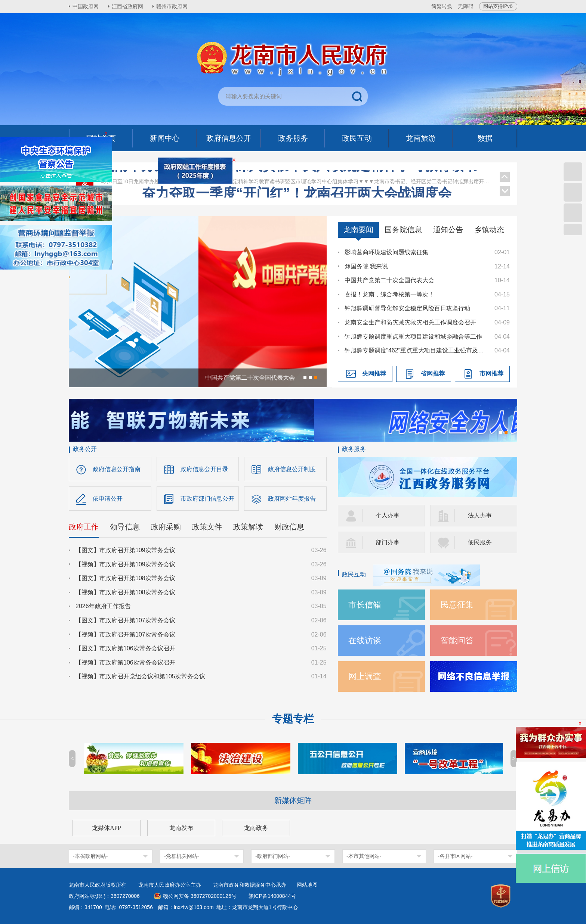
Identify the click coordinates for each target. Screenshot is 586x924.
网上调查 (365, 676)
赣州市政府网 (172, 6)
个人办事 (388, 515)
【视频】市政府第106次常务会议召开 (125, 662)
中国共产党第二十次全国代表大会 (389, 280)
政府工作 (84, 527)
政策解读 (248, 527)
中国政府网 (86, 6)
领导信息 (125, 527)
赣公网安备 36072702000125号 (200, 896)
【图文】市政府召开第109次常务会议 (125, 550)
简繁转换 (442, 6)
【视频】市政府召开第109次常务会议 (125, 564)
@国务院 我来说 (366, 266)
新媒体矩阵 (293, 800)
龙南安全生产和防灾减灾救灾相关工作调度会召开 (410, 322)
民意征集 (457, 605)
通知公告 (448, 230)
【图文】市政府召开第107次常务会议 (125, 620)
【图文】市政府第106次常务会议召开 (125, 648)
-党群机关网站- (181, 856)
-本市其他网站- (364, 856)
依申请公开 (108, 499)
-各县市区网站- (455, 856)
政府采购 (166, 527)
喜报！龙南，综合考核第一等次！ (389, 294)
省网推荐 (433, 374)
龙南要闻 (358, 230)
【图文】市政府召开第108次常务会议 (125, 578)
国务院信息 (403, 230)
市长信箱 (365, 605)
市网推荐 (491, 374)
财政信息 (289, 527)
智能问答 (457, 640)
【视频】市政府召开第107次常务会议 (125, 634)
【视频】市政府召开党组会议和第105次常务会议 (140, 676)
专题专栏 (293, 719)
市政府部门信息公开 (207, 499)
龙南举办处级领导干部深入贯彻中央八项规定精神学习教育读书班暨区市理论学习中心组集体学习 (297, 179)
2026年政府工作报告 (103, 606)
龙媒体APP (106, 828)
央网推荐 (374, 374)
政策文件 (207, 527)
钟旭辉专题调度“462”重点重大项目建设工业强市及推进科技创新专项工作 (416, 350)
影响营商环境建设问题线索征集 (386, 252)
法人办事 (480, 515)
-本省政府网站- (90, 856)
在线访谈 (365, 640)
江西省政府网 (127, 6)
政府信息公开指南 (117, 469)
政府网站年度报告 (292, 499)
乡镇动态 (489, 230)
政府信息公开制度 (292, 469)
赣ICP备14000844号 (272, 896)
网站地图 (307, 885)
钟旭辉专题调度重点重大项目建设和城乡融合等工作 (413, 337)
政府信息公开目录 (204, 469)
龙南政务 (256, 828)
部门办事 (388, 542)
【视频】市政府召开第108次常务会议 (125, 592)
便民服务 (480, 542)
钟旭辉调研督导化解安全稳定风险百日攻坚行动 (407, 308)
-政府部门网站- (273, 856)
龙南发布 (181, 828)
